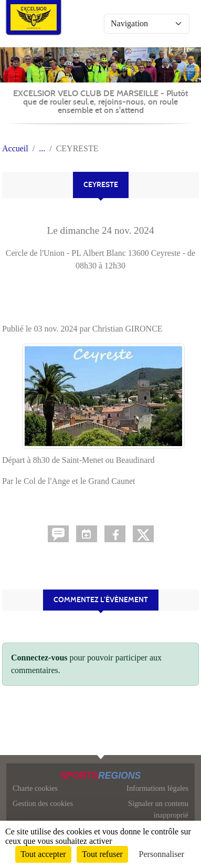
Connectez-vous (39, 658)
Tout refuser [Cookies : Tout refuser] (102, 854)
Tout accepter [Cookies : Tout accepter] (43, 854)
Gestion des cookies (43, 803)
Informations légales (157, 788)
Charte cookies (35, 788)
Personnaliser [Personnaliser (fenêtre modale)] (162, 854)
